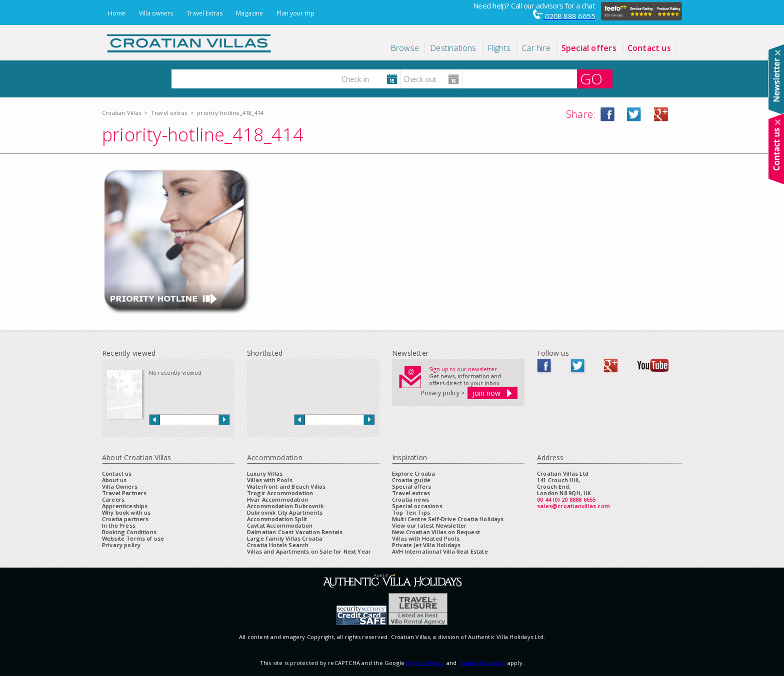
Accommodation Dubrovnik (285, 506)
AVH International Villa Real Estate (440, 551)
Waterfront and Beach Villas (286, 486)
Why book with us (126, 512)
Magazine (249, 13)
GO (591, 79)
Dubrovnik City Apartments (285, 512)
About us (114, 480)
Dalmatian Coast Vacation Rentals (295, 532)
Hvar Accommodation (277, 499)
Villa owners (156, 13)
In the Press (119, 525)
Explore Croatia (413, 473)
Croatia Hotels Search (278, 545)
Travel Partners (124, 493)
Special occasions (417, 506)
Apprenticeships (125, 506)
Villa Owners (120, 486)
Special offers (411, 486)
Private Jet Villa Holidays (426, 545)
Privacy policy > (443, 393)
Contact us (117, 473)
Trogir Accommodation (280, 493)
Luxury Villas (265, 473)
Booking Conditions (129, 532)
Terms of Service (482, 663)
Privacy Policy (425, 663)
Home (117, 13)
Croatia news (410, 499)
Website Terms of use (133, 538)
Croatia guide (411, 480)
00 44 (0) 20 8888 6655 (566, 499)
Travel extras (169, 113)
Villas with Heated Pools (426, 538)
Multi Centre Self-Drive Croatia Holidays (448, 519)
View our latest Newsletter (429, 525)
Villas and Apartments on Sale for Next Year (309, 551)
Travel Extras (204, 13)
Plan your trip (295, 13)
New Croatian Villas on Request (436, 532)
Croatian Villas (121, 113)
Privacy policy (121, 545)
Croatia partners (125, 519)
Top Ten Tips (411, 512)
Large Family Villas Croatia (285, 538)
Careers (113, 499)
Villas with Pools (270, 480)
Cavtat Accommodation (280, 525)
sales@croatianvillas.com (573, 506)
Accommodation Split (277, 519)
